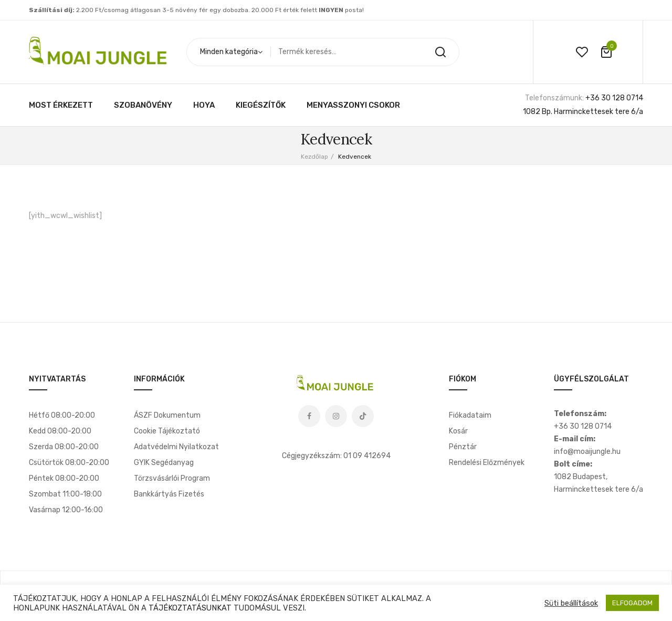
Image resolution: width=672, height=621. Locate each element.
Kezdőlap (314, 157)
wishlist (582, 52)
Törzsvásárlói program (172, 478)
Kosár (458, 431)
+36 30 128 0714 (614, 98)
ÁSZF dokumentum (167, 415)
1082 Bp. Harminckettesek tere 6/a (583, 112)
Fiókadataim (470, 415)
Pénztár (463, 447)
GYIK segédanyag (164, 463)
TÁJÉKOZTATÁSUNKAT (190, 608)
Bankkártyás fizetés (169, 494)
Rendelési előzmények (487, 463)
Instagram (336, 416)
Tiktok (363, 416)
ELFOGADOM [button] (632, 603)
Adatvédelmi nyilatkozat (176, 447)
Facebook (309, 416)
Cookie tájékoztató (167, 431)
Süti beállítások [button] (571, 603)
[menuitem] (61, 105)
